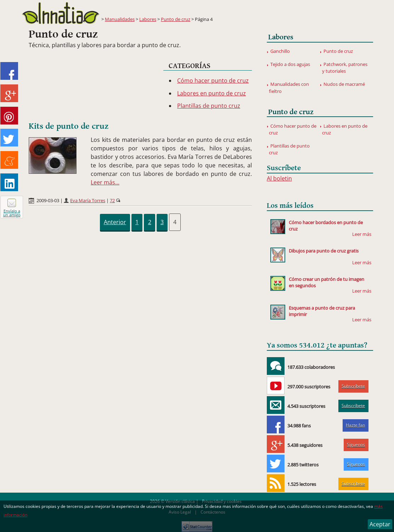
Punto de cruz (176, 19)
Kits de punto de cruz (69, 126)
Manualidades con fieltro (289, 87)
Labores (148, 19)
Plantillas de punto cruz (209, 106)
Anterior (115, 222)
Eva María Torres (88, 200)
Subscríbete (353, 386)
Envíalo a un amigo (12, 213)
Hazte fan (355, 425)
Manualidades (120, 19)
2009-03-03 (48, 200)
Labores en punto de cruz (212, 93)
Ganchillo (280, 51)
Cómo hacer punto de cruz (213, 81)
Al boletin (279, 178)
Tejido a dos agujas (290, 64)
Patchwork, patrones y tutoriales (345, 68)
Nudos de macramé (344, 84)
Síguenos (356, 445)
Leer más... (105, 182)
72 (112, 200)
